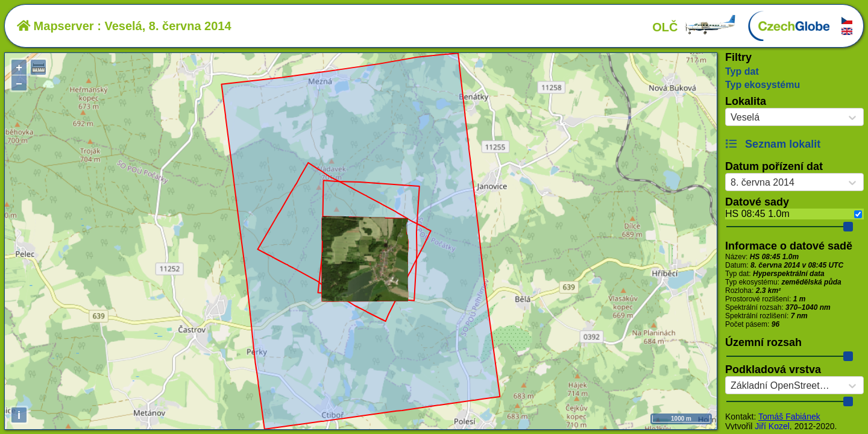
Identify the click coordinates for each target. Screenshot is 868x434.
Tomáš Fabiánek (789, 417)
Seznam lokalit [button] (773, 144)
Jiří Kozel (772, 426)
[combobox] (731, 118)
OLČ (694, 27)
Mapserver (55, 26)
